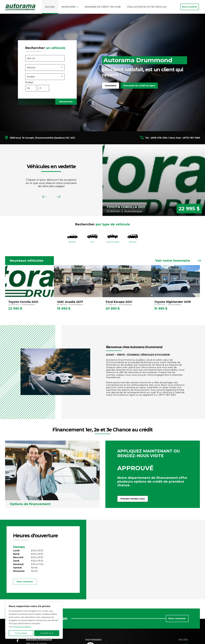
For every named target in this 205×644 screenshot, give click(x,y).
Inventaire (68, 7)
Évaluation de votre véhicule (147, 7)
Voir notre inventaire (173, 261)
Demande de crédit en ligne (103, 7)
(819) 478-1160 (159, 138)
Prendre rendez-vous (133, 500)
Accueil (50, 7)
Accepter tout (47, 633)
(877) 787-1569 (191, 138)
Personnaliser (21, 633)
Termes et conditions (22, 627)
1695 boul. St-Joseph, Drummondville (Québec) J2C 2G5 (42, 138)
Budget (47, 87)
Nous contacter (190, 7)
